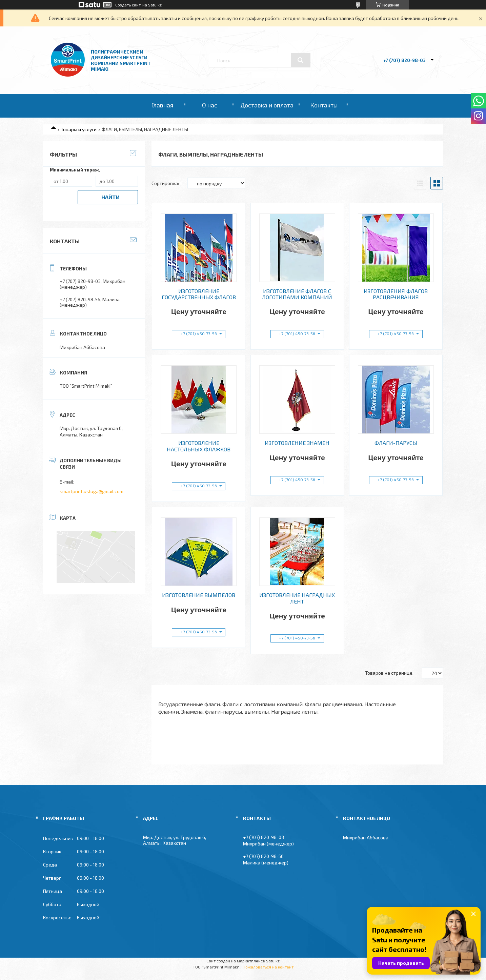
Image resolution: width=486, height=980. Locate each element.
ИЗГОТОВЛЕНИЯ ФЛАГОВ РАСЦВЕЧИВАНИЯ (396, 294)
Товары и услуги (79, 129)
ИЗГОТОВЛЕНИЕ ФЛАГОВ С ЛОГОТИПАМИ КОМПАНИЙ (297, 294)
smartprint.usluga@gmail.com (92, 491)
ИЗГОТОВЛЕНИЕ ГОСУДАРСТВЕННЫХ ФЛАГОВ (199, 294)
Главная (162, 105)
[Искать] (301, 60)
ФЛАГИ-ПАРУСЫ (396, 443)
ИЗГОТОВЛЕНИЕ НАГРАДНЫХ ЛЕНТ (297, 598)
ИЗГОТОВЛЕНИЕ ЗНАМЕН (297, 443)
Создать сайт (128, 5)
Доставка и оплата (267, 105)
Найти (110, 197)
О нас (210, 105)
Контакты (324, 105)
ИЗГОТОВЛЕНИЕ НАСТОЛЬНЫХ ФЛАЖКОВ (199, 446)
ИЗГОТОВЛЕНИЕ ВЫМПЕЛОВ (199, 595)
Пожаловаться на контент (268, 967)
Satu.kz (273, 961)
